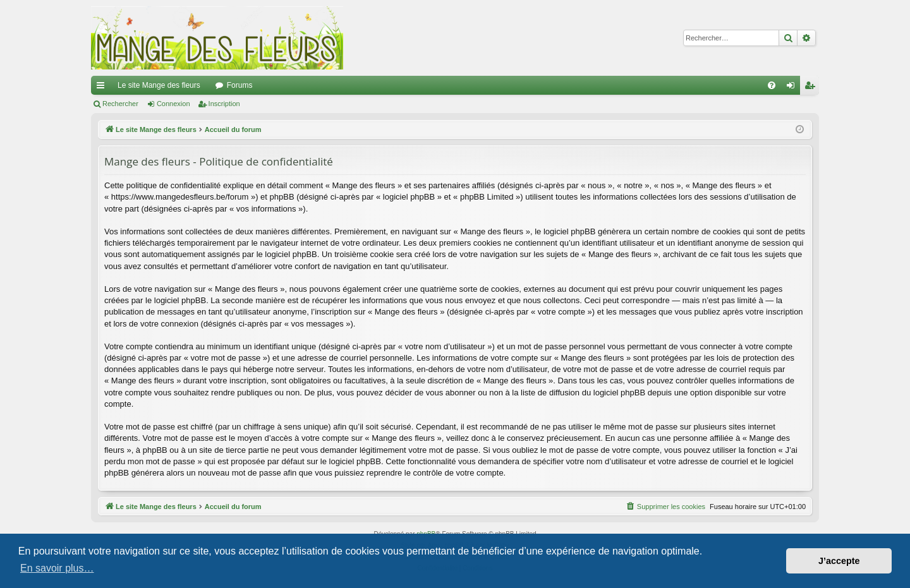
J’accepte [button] (839, 561)
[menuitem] (772, 85)
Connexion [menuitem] (793, 88)
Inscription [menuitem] (812, 88)
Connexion (173, 104)
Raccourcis (103, 88)
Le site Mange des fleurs (159, 85)
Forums (240, 85)
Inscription (224, 104)
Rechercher (120, 104)
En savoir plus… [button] (57, 568)
